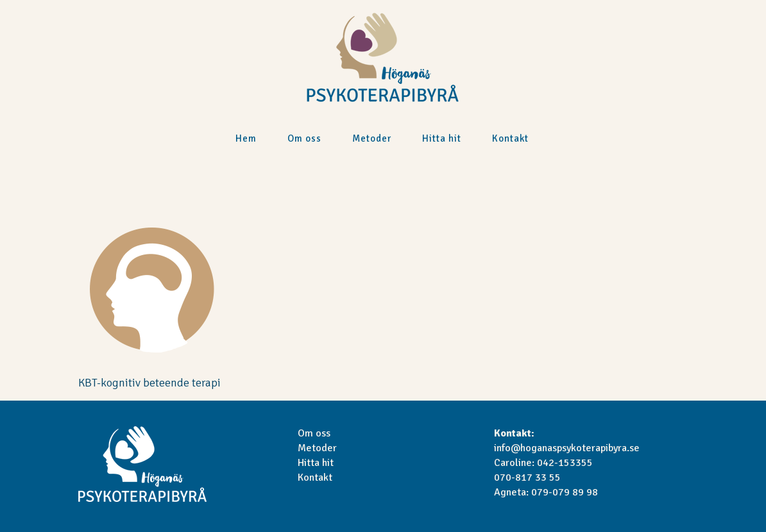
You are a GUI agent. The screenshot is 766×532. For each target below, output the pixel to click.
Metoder (317, 448)
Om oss (314, 433)
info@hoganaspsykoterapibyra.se (567, 448)
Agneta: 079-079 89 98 (546, 492)
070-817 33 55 (527, 478)
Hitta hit (316, 463)
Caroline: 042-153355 (543, 463)
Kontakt (315, 478)
